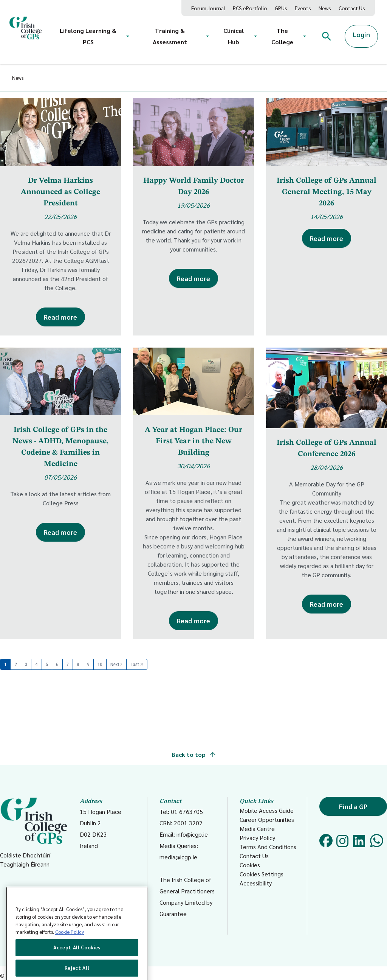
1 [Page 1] (5, 664)
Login (361, 34)
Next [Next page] (115, 664)
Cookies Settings (262, 874)
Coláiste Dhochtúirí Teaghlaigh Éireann (34, 832)
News (325, 8)
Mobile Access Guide (267, 810)
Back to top (193, 754)
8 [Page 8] (78, 664)
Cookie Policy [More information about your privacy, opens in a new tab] (70, 949)
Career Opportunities (267, 819)
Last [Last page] (135, 664)
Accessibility (256, 883)
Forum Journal (208, 8)
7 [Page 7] (68, 664)
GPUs (281, 8)
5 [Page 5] (47, 664)
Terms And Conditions (268, 847)
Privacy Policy (257, 838)
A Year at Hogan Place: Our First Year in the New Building (193, 441)
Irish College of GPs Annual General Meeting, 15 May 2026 (327, 192)
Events (303, 8)
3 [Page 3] (26, 664)
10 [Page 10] (100, 664)
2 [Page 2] (15, 664)
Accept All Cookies (77, 964)
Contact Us (352, 8)
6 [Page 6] (57, 664)
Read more (60, 317)
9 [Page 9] (88, 664)
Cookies (250, 865)
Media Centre (257, 829)
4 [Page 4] (36, 664)
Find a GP (353, 806)
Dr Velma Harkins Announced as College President (60, 192)
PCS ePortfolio (250, 8)
